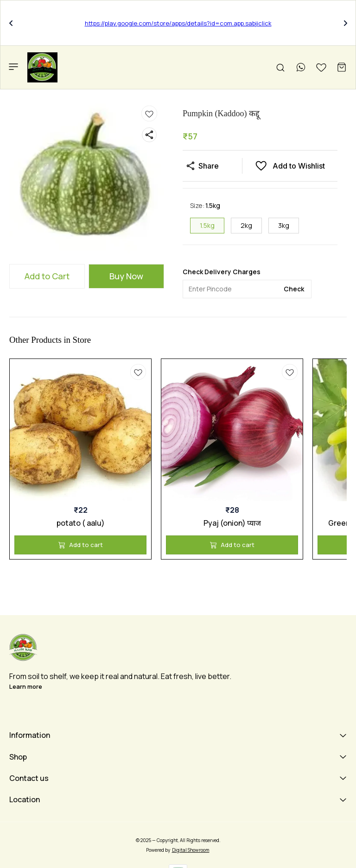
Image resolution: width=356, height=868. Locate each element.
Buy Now (126, 276)
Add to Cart (47, 276)
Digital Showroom (191, 850)
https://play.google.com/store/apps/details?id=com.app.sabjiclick (178, 23)
